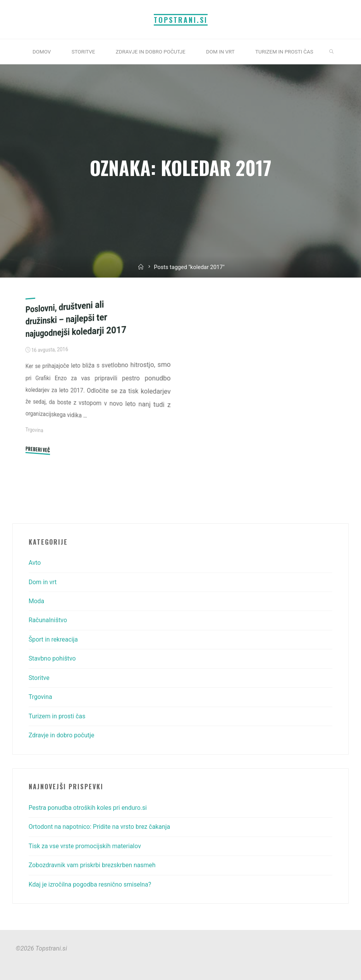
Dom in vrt (43, 582)
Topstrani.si (181, 19)
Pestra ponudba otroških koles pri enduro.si (89, 808)
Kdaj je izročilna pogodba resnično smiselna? (91, 884)
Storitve (39, 678)
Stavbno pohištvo (53, 658)
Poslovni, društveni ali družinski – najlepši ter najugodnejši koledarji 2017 (77, 319)
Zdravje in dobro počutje (62, 735)
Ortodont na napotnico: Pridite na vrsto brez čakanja (101, 827)
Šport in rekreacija (54, 639)
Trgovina (35, 430)
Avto (35, 563)
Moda (37, 601)
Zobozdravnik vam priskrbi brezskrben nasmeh (93, 865)
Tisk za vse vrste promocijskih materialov (86, 846)
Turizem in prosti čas (58, 716)
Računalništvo (48, 620)
